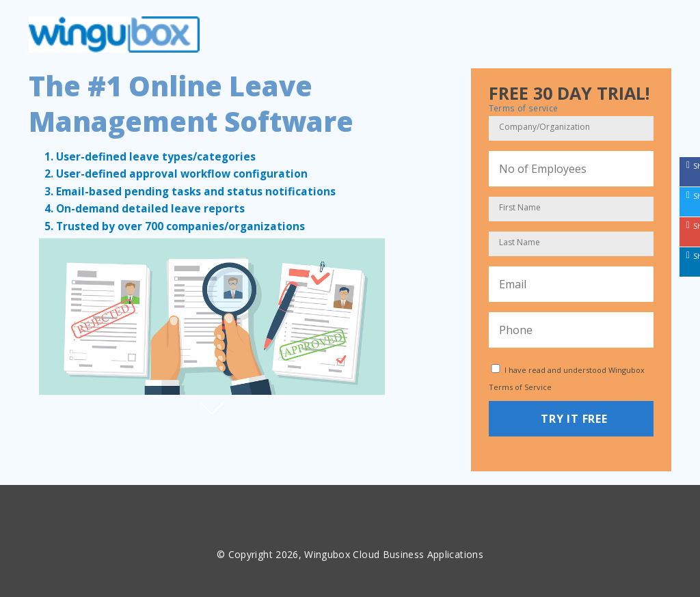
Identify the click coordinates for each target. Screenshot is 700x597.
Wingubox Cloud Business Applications (394, 554)
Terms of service (524, 108)
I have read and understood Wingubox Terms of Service (567, 378)
